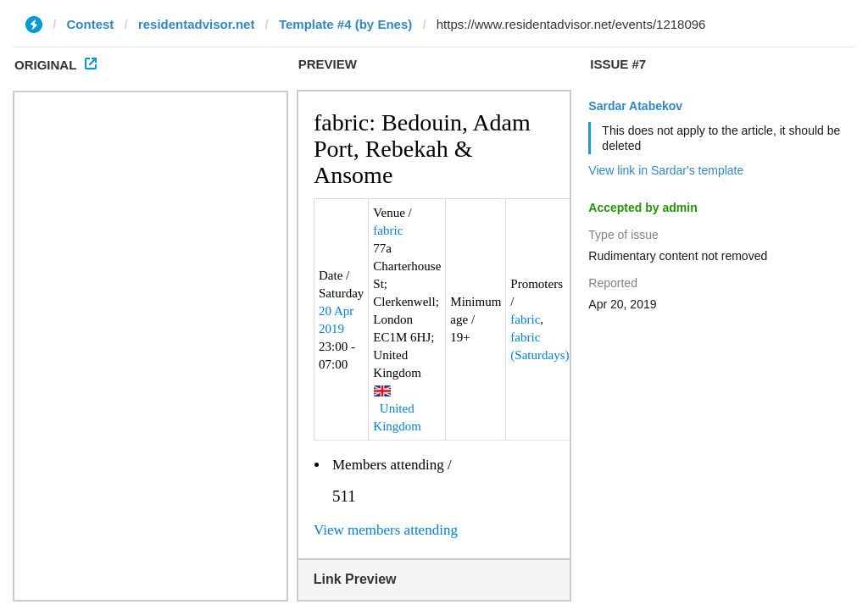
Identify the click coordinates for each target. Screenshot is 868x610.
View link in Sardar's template (666, 170)
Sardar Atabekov (635, 106)
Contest (91, 24)
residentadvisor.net (197, 24)
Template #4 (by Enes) (345, 24)
